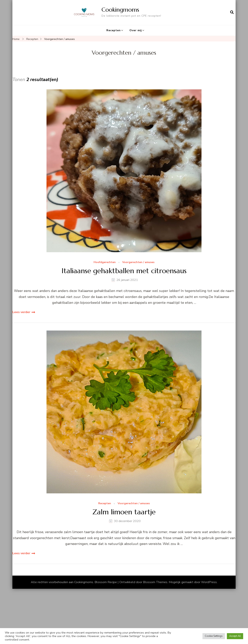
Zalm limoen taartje (124, 512)
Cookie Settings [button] (214, 636)
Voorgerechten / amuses (138, 262)
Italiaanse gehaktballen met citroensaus (124, 271)
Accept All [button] (235, 636)
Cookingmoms (120, 10)
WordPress (209, 582)
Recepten (114, 30)
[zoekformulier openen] (232, 12)
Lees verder (21, 312)
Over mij (136, 30)
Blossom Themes (155, 582)
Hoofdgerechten (105, 262)
